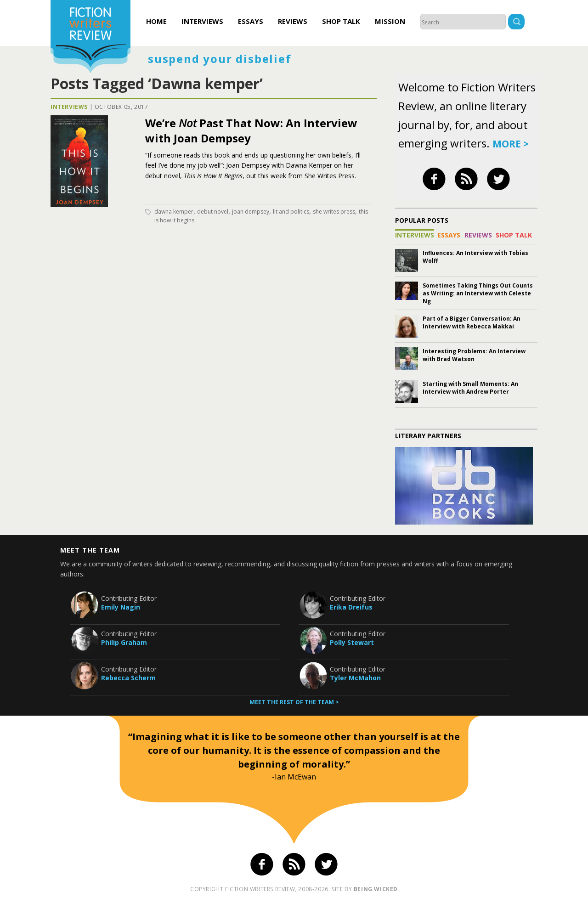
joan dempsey (251, 212)
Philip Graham (124, 642)
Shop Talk (341, 21)
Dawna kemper (174, 212)
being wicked (376, 889)
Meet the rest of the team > (294, 702)
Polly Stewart (352, 642)
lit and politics (291, 212)
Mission (390, 21)
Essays (251, 21)
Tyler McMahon (355, 678)
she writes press (334, 212)
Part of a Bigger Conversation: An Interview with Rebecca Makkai (472, 322)
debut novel (213, 212)
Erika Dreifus (351, 607)
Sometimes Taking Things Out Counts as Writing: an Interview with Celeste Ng (478, 293)
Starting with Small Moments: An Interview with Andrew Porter (470, 388)
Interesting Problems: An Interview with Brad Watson (474, 355)
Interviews (202, 21)
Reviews (293, 21)
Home (156, 21)
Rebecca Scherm (128, 678)
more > (511, 144)
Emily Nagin (121, 607)
